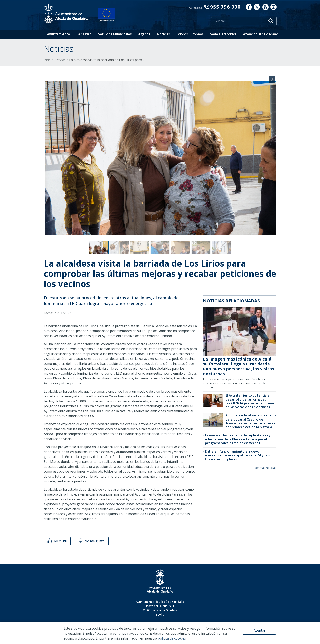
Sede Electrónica (223, 34)
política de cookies (172, 638)
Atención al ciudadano (261, 34)
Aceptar (260, 630)
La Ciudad (84, 34)
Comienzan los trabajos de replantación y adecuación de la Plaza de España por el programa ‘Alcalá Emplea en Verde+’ (238, 439)
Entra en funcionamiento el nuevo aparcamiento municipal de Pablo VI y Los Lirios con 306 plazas (237, 455)
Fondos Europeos (190, 34)
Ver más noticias (265, 468)
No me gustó (91, 541)
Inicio (47, 60)
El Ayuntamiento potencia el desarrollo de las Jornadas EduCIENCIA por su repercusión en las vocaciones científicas (250, 401)
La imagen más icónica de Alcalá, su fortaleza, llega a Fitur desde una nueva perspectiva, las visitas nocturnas (239, 366)
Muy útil (56, 541)
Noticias (163, 34)
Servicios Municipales (115, 34)
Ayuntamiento (59, 34)
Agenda (144, 34)
